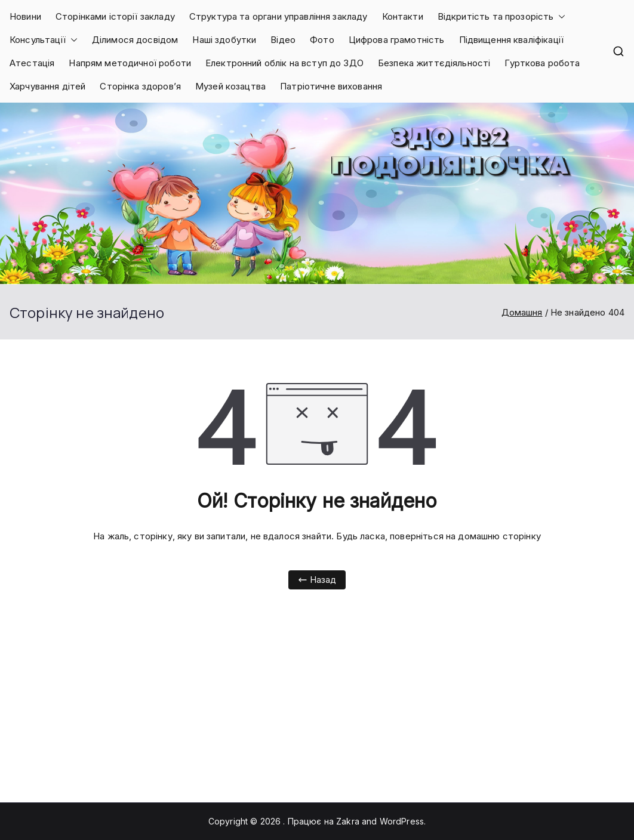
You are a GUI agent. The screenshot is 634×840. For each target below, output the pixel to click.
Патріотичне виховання (331, 86)
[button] (559, 16)
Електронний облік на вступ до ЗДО (284, 63)
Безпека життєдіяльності (434, 63)
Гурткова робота (542, 63)
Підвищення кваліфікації (511, 40)
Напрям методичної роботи (130, 63)
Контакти (403, 16)
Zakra (348, 821)
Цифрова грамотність (397, 40)
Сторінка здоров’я (140, 86)
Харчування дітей (47, 86)
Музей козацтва (230, 86)
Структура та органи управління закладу (278, 16)
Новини (25, 16)
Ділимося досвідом (135, 40)
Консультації (44, 40)
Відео (283, 40)
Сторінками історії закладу (115, 16)
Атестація (32, 63)
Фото (322, 40)
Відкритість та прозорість (502, 16)
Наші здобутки (224, 40)
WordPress (402, 821)
